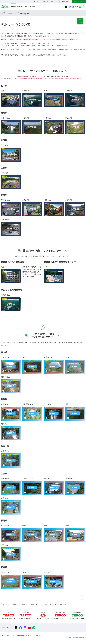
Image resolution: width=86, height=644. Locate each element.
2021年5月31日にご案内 (45, 343)
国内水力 (11, 13)
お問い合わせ (38, 635)
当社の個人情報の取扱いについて (22, 635)
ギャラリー (54, 1)
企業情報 (33, 7)
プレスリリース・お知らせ (40, 1)
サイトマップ (5, 635)
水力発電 (3, 13)
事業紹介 (13, 7)
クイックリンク (78, 1)
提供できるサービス (23, 7)
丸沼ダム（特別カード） (32, 267)
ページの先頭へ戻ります (82, 597)
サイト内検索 (84, 7)
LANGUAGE (65, 1)
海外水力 (17, 13)
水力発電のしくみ (25, 13)
